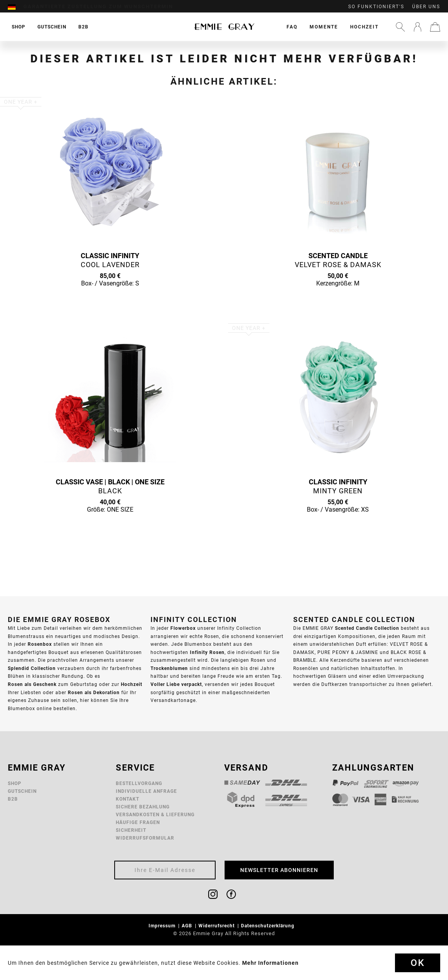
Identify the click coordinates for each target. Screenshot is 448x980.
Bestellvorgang (139, 783)
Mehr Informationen (270, 963)
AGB (188, 926)
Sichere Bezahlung (143, 807)
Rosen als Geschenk (32, 684)
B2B (13, 799)
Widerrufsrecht (217, 926)
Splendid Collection (32, 668)
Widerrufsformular (145, 838)
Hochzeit (364, 27)
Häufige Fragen (138, 822)
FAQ (292, 27)
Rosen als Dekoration (94, 692)
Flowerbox (183, 628)
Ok (418, 963)
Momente (324, 27)
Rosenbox (40, 644)
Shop (15, 783)
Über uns (426, 7)
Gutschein (22, 791)
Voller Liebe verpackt (176, 684)
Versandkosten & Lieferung (155, 814)
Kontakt (127, 799)
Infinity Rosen (207, 652)
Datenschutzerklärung (268, 926)
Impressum (163, 926)
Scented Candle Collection (367, 628)
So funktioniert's (376, 7)
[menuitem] (16, 7)
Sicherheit (131, 830)
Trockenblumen (169, 668)
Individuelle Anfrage (146, 791)
